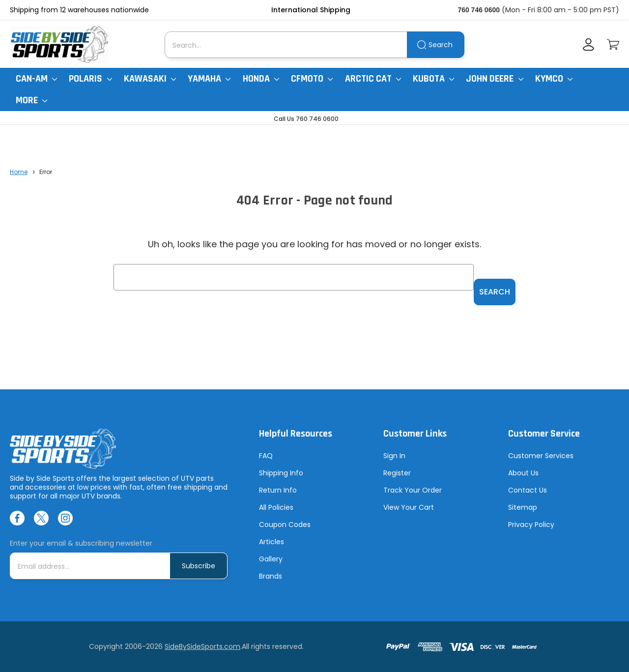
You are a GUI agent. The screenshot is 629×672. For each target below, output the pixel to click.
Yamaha (209, 79)
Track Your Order (413, 490)
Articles (272, 542)
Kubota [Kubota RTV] (433, 79)
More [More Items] (31, 100)
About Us (523, 473)
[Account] (588, 44)
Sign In (394, 456)
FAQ (266, 456)
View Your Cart (409, 507)
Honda (261, 79)
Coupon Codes (285, 525)
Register (397, 473)
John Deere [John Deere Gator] (494, 79)
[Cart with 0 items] (613, 44)
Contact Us (528, 490)
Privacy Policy (531, 525)
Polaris (90, 79)
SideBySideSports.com (202, 646)
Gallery (271, 559)
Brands (271, 576)
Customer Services (541, 456)
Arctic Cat (373, 79)
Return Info (278, 490)
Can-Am (36, 79)
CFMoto (312, 79)
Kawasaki (150, 79)
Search (441, 45)
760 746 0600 (479, 10)
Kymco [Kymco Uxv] (554, 79)
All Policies (276, 507)
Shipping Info (281, 473)
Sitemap (523, 507)
